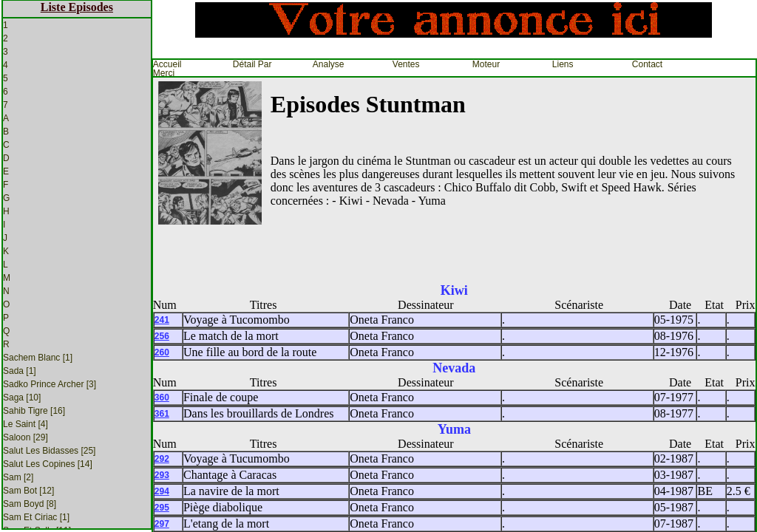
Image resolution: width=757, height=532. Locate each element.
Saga (22, 398)
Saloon (26, 437)
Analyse (329, 64)
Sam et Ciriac (36, 517)
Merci (164, 73)
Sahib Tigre (34, 411)
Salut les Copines (48, 464)
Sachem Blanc (38, 358)
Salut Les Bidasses (49, 451)
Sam (18, 477)
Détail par (252, 64)
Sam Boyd (30, 504)
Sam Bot (28, 491)
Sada (20, 371)
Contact (647, 64)
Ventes (406, 64)
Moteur (486, 64)
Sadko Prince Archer (50, 384)
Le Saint (26, 424)
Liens (563, 64)
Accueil (167, 64)
